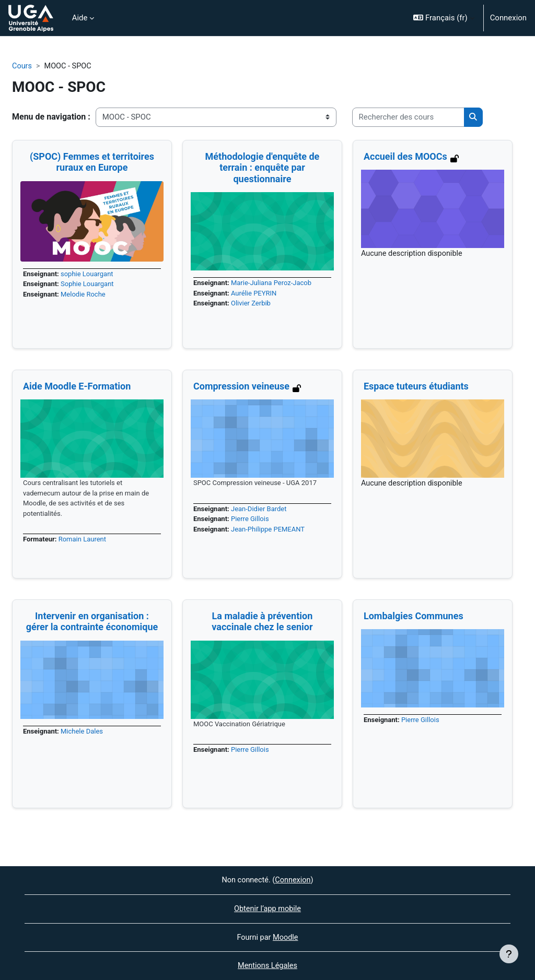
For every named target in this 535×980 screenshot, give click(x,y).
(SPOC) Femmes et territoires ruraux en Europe (92, 162)
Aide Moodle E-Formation (77, 386)
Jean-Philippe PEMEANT (270, 531)
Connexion (508, 18)
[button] (444, 18)
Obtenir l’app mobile (267, 908)
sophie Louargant (89, 274)
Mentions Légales (267, 966)
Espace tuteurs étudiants (416, 386)
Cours (22, 66)
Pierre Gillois (252, 520)
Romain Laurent (84, 541)
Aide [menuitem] (80, 18)
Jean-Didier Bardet (261, 509)
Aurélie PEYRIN (255, 294)
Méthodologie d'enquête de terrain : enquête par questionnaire (263, 168)
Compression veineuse (241, 386)
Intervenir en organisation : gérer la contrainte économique (92, 622)
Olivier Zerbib (252, 305)
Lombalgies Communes (414, 616)
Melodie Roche (85, 295)
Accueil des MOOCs (405, 156)
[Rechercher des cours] (408, 117)
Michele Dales (84, 732)
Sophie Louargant (89, 285)
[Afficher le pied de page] (509, 954)
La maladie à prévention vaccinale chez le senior (262, 622)
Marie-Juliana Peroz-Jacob (274, 283)
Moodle (286, 937)
